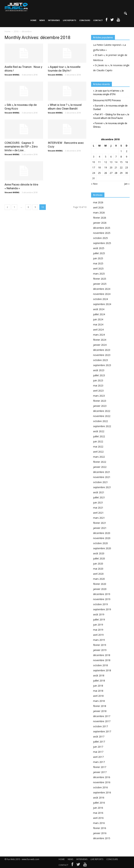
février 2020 (100, 584)
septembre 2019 (102, 609)
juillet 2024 (99, 314)
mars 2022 (99, 457)
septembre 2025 (102, 243)
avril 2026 (98, 207)
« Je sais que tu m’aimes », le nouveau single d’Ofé (108, 92)
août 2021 (99, 492)
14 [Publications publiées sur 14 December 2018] (116, 162)
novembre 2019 (102, 599)
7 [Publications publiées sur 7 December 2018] (116, 157)
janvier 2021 (100, 528)
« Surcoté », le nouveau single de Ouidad (110, 107)
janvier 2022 (100, 467)
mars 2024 (99, 335)
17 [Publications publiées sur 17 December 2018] (94, 167)
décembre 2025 (102, 228)
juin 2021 (98, 503)
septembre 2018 (102, 670)
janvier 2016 (100, 833)
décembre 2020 (102, 533)
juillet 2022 (99, 436)
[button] (126, 14)
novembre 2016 (102, 782)
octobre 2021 (100, 482)
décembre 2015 (102, 838)
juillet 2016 (99, 803)
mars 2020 (99, 579)
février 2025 (100, 279)
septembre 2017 (102, 731)
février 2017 (100, 767)
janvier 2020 (100, 589)
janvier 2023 (100, 406)
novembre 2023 (102, 355)
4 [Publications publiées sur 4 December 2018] (99, 157)
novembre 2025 (102, 233)
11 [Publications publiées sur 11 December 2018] (99, 162)
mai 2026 (98, 202)
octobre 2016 (100, 787)
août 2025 (99, 248)
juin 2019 (98, 625)
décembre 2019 (102, 594)
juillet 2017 (99, 742)
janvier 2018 (100, 711)
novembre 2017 (102, 721)
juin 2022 (98, 441)
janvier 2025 (100, 284)
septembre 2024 (102, 304)
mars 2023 (99, 396)
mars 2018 (99, 701)
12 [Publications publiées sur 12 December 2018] (106, 162)
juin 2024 (98, 319)
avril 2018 (98, 696)
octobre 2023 (100, 360)
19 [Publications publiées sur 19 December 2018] (106, 167)
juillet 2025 (99, 253)
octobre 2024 (100, 299)
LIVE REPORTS (70, 20)
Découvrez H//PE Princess (107, 100)
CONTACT (98, 20)
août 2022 (99, 431)
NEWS (42, 20)
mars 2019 (99, 640)
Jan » (127, 184)
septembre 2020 (102, 548)
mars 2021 (99, 518)
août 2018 (99, 675)
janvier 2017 (100, 772)
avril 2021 (98, 513)
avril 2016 (98, 818)
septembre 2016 (102, 792)
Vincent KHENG (12, 75)
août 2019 (99, 614)
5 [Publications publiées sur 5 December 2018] (106, 157)
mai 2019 (98, 630)
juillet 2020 (99, 558)
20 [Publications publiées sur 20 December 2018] (111, 167)
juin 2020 (98, 564)
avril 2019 (98, 635)
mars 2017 (99, 762)
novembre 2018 (102, 660)
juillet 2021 (99, 497)
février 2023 (100, 401)
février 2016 (100, 828)
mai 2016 (98, 813)
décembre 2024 (102, 289)
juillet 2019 (99, 620)
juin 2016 (98, 808)
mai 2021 (98, 508)
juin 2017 (98, 747)
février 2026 (100, 218)
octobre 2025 (100, 238)
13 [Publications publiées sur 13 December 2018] (111, 162)
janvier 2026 (100, 223)
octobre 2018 (100, 665)
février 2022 (100, 462)
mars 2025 (99, 274)
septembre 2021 (102, 487)
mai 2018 (98, 691)
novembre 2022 (102, 416)
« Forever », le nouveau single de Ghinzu (110, 125)
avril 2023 (98, 391)
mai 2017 (98, 752)
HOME (33, 20)
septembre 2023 (102, 365)
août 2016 (99, 798)
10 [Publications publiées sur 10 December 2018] (94, 162)
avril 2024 (98, 330)
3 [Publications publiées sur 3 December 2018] (94, 157)
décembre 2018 (102, 655)
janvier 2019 (100, 650)
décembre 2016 (102, 777)
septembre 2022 (102, 426)
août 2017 (99, 737)
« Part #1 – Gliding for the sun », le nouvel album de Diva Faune (111, 116)
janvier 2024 (100, 345)
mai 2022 (98, 447)
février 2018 (100, 706)
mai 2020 (98, 569)
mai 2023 (98, 386)
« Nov (94, 184)
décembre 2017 (102, 716)
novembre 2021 (102, 477)
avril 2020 (98, 574)
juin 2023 (98, 380)
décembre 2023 (102, 350)
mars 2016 (99, 823)
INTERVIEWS (54, 20)
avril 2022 (98, 452)
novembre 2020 (102, 538)
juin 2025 (98, 258)
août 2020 (99, 553)
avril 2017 (98, 757)
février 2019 (100, 645)
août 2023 (99, 370)
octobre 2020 (100, 543)
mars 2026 (99, 213)
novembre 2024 (102, 294)
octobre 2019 (100, 604)
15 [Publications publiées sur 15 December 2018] (121, 162)
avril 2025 (98, 269)
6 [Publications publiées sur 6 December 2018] (111, 157)
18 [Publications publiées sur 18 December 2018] (99, 167)
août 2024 (99, 309)
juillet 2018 (99, 681)
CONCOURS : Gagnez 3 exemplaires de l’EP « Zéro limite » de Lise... (21, 147)
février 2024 (100, 340)
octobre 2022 (100, 421)
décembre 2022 (102, 411)
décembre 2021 (102, 472)
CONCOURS (85, 20)
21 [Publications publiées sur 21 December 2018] (116, 167)
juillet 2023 (99, 375)
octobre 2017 (100, 726)
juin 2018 (98, 686)
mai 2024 (98, 324)
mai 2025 (98, 263)
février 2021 (100, 523)
